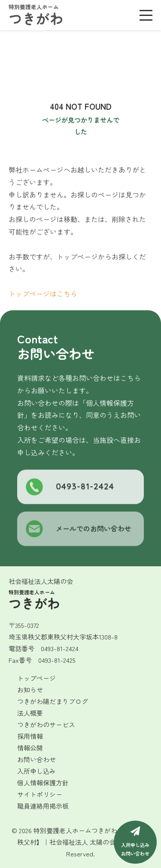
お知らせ (30, 690)
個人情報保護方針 (43, 783)
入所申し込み (36, 771)
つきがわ (36, 16)
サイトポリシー (40, 794)
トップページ (36, 678)
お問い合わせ (36, 759)
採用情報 (30, 736)
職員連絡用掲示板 (43, 806)
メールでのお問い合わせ (79, 532)
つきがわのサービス (46, 724)
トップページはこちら (43, 293)
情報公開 (30, 748)
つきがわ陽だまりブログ (53, 701)
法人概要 (30, 713)
